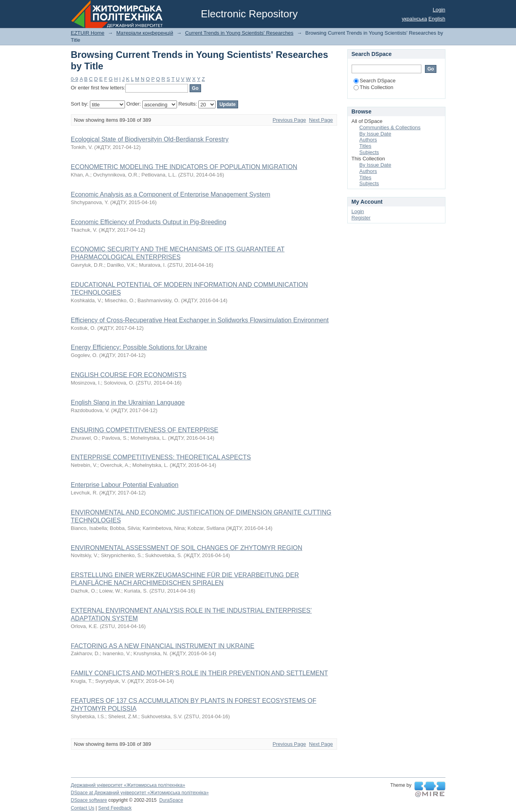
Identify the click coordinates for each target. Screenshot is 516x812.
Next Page (321, 120)
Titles (366, 146)
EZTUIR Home (88, 33)
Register (361, 218)
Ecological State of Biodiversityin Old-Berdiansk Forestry (150, 139)
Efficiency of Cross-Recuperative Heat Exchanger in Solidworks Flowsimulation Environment (200, 320)
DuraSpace (171, 800)
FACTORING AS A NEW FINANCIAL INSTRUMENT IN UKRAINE (163, 646)
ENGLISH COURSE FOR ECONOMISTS (129, 375)
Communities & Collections (390, 127)
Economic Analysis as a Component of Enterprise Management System (171, 194)
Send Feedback (115, 808)
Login (439, 10)
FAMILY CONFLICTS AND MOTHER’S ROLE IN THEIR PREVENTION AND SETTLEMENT (199, 673)
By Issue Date (375, 134)
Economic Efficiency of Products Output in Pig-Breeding (149, 222)
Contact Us (83, 808)
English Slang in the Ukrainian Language (128, 402)
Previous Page (290, 120)
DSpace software (89, 800)
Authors (368, 140)
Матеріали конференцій (145, 33)
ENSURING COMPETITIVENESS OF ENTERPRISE (145, 430)
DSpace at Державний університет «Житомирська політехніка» (140, 793)
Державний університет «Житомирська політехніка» (128, 785)
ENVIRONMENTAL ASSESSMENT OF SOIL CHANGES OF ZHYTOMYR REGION (187, 548)
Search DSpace (375, 81)
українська (414, 19)
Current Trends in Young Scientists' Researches (239, 33)
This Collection (373, 87)
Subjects (369, 152)
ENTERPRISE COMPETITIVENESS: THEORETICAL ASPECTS (161, 457)
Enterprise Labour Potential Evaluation (125, 485)
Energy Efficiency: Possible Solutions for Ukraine (139, 347)
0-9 (75, 79)
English (437, 19)
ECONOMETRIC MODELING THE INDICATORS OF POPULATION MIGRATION (184, 167)
